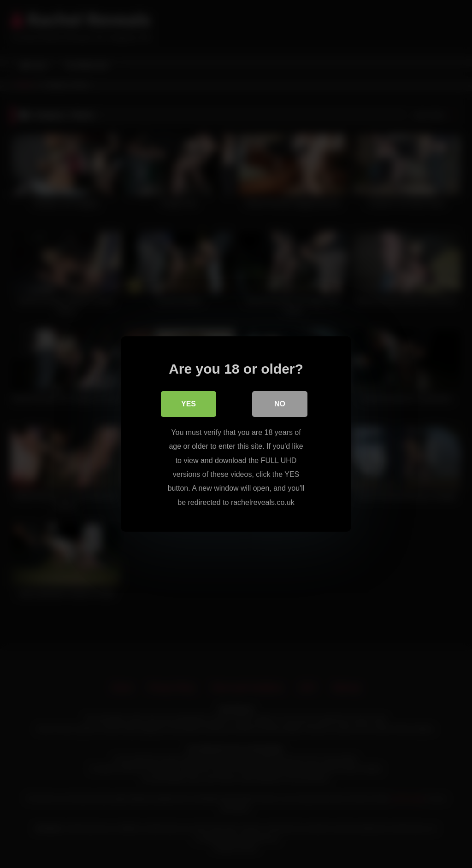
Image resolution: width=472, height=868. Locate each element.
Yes (189, 404)
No (280, 404)
